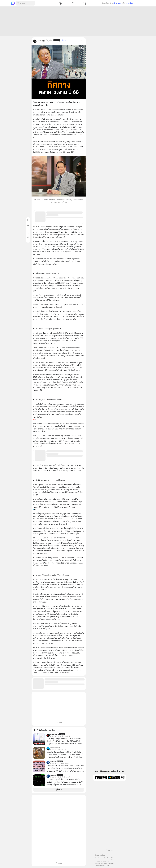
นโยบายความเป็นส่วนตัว (102, 862)
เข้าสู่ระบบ (117, 3)
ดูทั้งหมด (59, 790)
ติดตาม (64, 40)
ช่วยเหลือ (103, 858)
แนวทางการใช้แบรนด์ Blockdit (104, 864)
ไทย (108, 866)
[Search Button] (18, 3)
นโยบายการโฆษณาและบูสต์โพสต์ (105, 860)
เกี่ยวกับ (97, 858)
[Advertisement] (78, 22)
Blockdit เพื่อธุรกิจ (100, 866)
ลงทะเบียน (129, 3)
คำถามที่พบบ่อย (111, 858)
